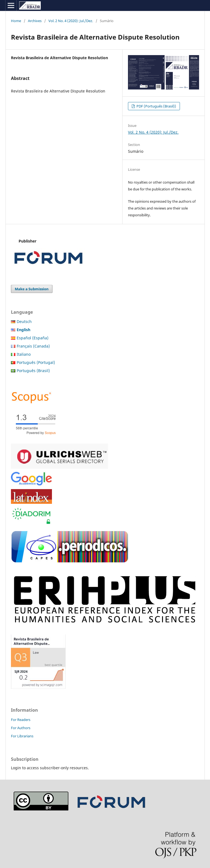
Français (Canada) (33, 346)
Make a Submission (32, 289)
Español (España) (33, 338)
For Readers (21, 720)
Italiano (24, 354)
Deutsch (24, 321)
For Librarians (22, 736)
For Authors (21, 728)
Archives (35, 21)
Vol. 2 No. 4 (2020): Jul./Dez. (71, 21)
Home (16, 21)
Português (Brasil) (33, 371)
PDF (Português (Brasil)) (156, 106)
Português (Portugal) (36, 362)
